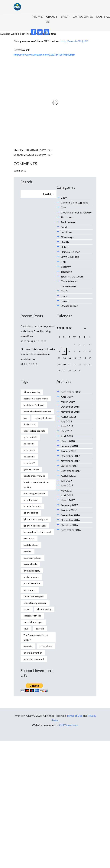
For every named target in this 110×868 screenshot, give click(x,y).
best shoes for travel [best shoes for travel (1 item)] (34, 405)
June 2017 (67, 485)
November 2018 (70, 412)
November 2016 (70, 520)
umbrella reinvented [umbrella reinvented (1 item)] (34, 659)
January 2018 (69, 451)
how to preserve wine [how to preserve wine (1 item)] (34, 476)
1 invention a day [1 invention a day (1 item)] (32, 392)
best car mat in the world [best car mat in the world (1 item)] (36, 399)
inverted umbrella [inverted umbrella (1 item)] (32, 506)
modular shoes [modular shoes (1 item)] (31, 545)
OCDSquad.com (69, 725)
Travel (65, 301)
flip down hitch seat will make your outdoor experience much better (38, 354)
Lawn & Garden (70, 257)
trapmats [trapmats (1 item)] (28, 646)
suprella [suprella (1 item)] (40, 629)
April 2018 (67, 436)
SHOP (65, 16)
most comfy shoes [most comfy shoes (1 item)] (32, 558)
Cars (64, 207)
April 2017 (67, 495)
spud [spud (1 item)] (26, 629)
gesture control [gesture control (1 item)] (31, 469)
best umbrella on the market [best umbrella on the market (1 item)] (37, 411)
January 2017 (69, 510)
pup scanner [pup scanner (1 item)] (30, 590)
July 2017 (66, 480)
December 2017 (70, 456)
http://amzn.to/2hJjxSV (74, 41)
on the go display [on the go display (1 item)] (32, 571)
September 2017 (71, 471)
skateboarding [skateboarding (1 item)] (44, 609)
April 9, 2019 (29, 364)
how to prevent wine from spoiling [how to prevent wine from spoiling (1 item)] (36, 484)
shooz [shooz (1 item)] (27, 609)
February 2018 (69, 446)
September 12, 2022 (34, 341)
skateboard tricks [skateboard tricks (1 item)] (32, 616)
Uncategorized (70, 306)
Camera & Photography (75, 202)
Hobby (65, 247)
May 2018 (67, 431)
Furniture (66, 232)
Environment (68, 222)
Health (65, 242)
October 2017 (69, 466)
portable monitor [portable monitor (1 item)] (32, 583)
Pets (64, 262)
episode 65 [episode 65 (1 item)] (29, 450)
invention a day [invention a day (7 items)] (31, 500)
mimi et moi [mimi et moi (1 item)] (29, 538)
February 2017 (69, 505)
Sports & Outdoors (72, 276)
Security (66, 267)
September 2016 (71, 530)
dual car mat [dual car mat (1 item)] (29, 424)
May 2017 (67, 490)
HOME (38, 16)
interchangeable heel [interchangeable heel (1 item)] (34, 493)
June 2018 (67, 426)
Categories (83, 16)
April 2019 (67, 397)
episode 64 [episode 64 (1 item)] (29, 444)
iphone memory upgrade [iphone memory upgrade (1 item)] (36, 519)
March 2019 (68, 402)
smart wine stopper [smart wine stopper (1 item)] (33, 622)
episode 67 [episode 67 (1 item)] (29, 463)
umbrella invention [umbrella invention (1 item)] (33, 653)
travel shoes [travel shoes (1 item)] (46, 646)
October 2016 (69, 525)
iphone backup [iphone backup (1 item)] (31, 513)
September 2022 (71, 392)
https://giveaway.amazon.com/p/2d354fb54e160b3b (44, 54)
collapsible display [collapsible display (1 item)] (43, 418)
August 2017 (69, 476)
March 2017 (68, 500)
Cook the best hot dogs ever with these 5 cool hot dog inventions (37, 331)
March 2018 (68, 441)
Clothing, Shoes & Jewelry (76, 212)
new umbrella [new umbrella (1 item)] (30, 564)
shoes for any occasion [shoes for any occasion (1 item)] (35, 603)
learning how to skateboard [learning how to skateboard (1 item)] (37, 532)
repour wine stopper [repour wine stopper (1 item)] (34, 596)
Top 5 (64, 291)
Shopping (66, 272)
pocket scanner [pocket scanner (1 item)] (31, 577)
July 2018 (66, 421)
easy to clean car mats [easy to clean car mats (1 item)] (34, 431)
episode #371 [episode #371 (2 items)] (30, 437)
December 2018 (70, 407)
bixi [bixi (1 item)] (25, 418)
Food (64, 227)
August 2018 (69, 416)
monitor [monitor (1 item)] (27, 551)
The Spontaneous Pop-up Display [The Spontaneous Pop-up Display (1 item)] (36, 637)
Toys (64, 296)
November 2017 (70, 461)
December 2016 (70, 515)
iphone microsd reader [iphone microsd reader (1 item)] (35, 526)
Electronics (67, 217)
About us (52, 19)
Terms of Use (74, 716)
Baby (64, 198)
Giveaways (67, 237)
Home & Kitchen (71, 252)
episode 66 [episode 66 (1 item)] (29, 456)
